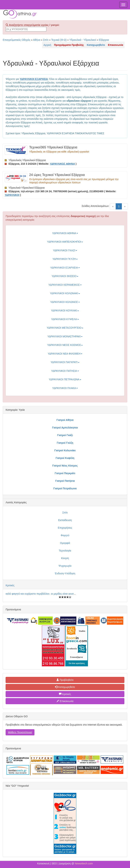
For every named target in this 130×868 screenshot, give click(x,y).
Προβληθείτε (65, 680)
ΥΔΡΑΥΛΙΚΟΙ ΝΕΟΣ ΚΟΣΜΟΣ (65, 345)
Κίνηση (65, 558)
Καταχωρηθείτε (65, 687)
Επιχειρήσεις (65, 528)
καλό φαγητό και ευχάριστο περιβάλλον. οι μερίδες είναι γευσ (40, 594)
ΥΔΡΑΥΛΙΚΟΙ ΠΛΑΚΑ (65, 388)
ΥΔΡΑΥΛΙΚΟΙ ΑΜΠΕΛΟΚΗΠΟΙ (65, 242)
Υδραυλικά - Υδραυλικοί (83, 40)
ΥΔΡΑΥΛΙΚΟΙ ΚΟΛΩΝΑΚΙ (65, 293)
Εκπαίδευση (65, 520)
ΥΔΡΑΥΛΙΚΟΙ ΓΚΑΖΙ (65, 250)
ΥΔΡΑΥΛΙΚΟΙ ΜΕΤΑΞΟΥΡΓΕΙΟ (65, 328)
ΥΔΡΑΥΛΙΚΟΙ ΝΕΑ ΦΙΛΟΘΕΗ (65, 354)
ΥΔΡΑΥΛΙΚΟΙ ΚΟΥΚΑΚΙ (65, 311)
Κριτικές (10, 585)
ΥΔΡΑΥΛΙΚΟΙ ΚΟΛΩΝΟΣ (65, 302)
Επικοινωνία (65, 701)
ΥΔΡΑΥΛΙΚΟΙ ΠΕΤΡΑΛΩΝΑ (65, 379)
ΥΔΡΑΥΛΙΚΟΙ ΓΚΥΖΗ (65, 259)
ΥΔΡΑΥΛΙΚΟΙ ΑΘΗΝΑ (65, 233)
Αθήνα (37, 40)
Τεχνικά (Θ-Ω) (59, 40)
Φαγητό (65, 535)
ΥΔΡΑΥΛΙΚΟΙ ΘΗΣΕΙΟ (65, 276)
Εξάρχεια (104, 40)
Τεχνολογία (65, 551)
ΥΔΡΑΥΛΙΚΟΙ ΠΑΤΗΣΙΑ (65, 371)
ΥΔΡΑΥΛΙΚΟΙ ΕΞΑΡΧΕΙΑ (65, 268)
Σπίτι (46, 40)
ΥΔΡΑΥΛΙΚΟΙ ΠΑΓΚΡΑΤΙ (65, 362)
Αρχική (47, 45)
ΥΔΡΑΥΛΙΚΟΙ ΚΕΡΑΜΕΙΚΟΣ (65, 285)
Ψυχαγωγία (65, 566)
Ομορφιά (65, 543)
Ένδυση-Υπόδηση (65, 573)
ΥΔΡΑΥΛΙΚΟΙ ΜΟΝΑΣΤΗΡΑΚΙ (65, 336)
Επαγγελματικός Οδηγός (16, 40)
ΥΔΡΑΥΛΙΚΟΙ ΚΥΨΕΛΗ (65, 319)
